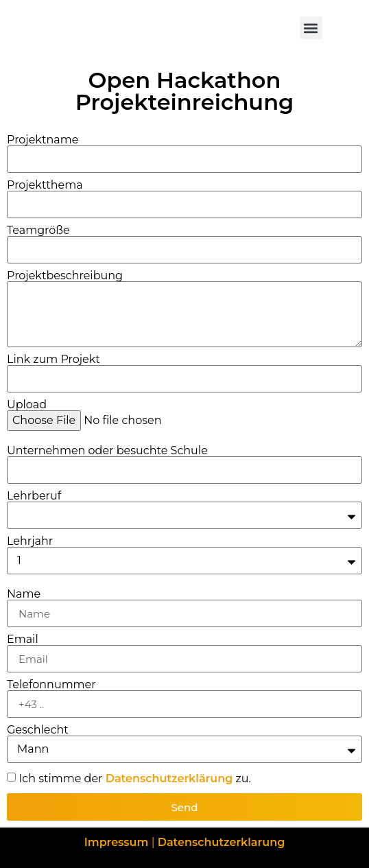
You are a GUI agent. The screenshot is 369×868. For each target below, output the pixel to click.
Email (23, 640)
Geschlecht (38, 730)
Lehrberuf (34, 496)
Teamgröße (38, 231)
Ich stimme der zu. (134, 778)
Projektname (43, 140)
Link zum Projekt (53, 360)
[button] (311, 28)
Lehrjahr (30, 541)
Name (24, 594)
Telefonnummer (51, 685)
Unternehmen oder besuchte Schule (107, 451)
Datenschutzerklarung (222, 842)
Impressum (118, 842)
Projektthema (45, 185)
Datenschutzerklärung (169, 778)
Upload (27, 405)
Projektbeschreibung (65, 276)
